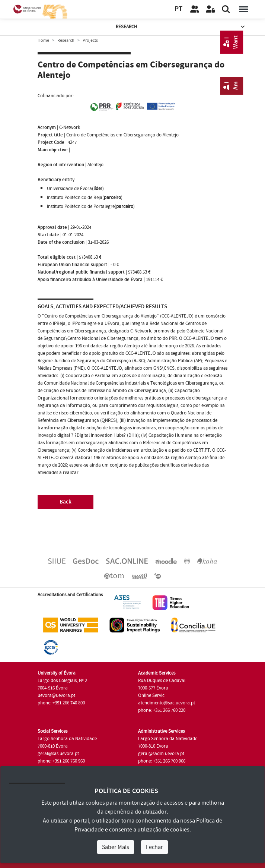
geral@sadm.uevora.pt (161, 754)
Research (181, 27)
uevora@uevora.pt (56, 695)
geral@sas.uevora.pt (58, 754)
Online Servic (151, 695)
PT (178, 9)
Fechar (154, 847)
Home (43, 40)
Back (66, 502)
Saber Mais (116, 847)
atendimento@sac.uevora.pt (167, 703)
